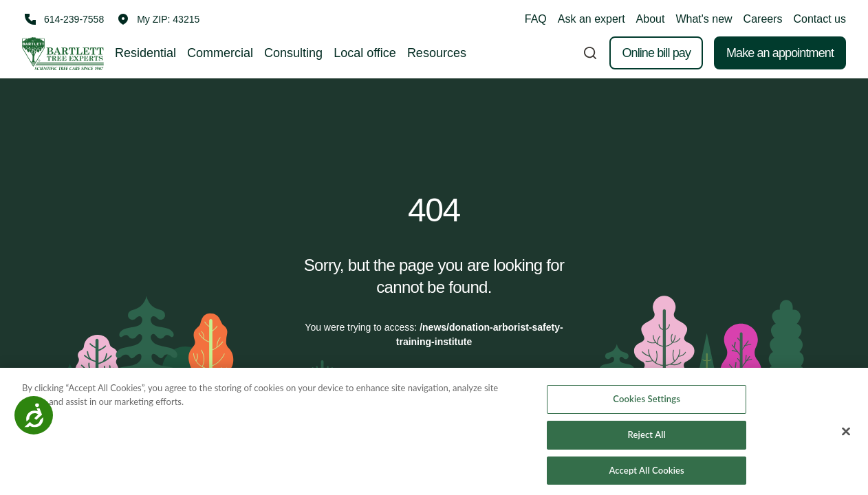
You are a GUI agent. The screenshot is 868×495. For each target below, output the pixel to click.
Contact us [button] (820, 19)
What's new (704, 19)
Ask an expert (592, 19)
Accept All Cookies (646, 474)
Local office (365, 53)
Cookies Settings (647, 403)
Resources (437, 53)
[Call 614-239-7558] (63, 19)
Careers (763, 19)
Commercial (220, 53)
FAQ (536, 19)
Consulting (293, 53)
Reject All (647, 438)
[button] (159, 19)
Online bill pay (656, 53)
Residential (145, 53)
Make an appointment (780, 53)
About (651, 19)
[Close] (846, 436)
